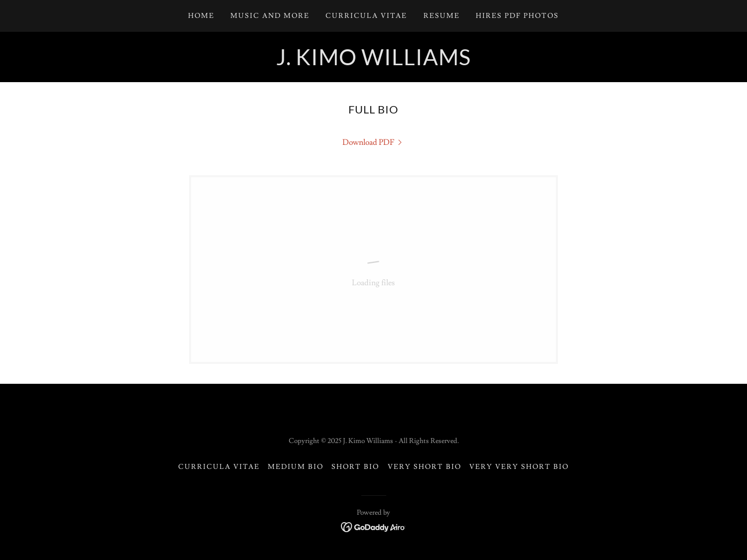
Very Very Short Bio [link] (519, 467)
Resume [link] (442, 16)
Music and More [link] (270, 16)
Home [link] (201, 16)
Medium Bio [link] (296, 467)
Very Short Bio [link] (425, 467)
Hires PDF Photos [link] (517, 16)
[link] (373, 63)
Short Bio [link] (355, 467)
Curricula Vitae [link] (366, 16)
